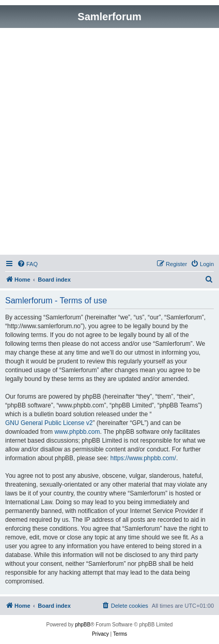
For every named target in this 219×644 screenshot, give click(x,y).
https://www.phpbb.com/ (143, 458)
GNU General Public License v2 (49, 423)
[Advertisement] (109, 143)
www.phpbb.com (77, 432)
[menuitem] (27, 264)
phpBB (83, 625)
